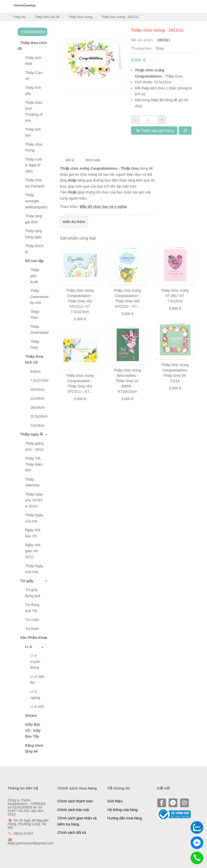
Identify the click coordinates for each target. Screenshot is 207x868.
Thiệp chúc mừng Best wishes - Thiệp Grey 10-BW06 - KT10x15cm (128, 381)
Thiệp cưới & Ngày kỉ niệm (34, 165)
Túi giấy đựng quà (33, 593)
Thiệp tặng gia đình (34, 219)
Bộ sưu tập (34, 261)
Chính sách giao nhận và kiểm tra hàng (77, 821)
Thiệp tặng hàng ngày (34, 234)
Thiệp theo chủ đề (47, 17)
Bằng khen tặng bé (34, 748)
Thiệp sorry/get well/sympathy (36, 201)
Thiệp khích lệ (34, 249)
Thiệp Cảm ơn (34, 76)
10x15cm (38, 389)
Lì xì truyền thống (35, 662)
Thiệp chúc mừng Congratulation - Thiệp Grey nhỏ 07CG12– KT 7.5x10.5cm (80, 301)
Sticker (31, 716)
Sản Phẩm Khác (32, 638)
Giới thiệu (115, 801)
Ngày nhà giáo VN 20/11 (33, 551)
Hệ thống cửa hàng (123, 810)
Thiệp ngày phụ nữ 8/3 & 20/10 (34, 500)
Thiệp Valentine (32, 482)
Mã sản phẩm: (143, 40)
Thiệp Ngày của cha (34, 569)
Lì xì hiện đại (38, 680)
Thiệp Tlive (35, 315)
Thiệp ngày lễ (30, 434)
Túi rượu (32, 620)
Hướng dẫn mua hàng (125, 818)
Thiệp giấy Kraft (35, 276)
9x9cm (36, 371)
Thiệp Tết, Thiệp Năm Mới (34, 464)
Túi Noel (32, 629)
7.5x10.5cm (39, 380)
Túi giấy (26, 581)
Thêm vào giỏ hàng (154, 131)
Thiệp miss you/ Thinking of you (34, 112)
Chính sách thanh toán (75, 801)
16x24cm (38, 407)
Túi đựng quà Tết (32, 608)
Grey (160, 48)
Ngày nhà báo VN (33, 533)
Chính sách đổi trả (72, 833)
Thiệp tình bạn (33, 132)
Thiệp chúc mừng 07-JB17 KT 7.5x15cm (175, 296)
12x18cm (38, 398)
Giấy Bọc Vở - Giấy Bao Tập (33, 730)
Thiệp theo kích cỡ (34, 360)
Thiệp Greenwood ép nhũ (39, 297)
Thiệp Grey (35, 345)
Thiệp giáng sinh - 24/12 (34, 446)
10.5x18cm (39, 416)
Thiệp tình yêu (33, 91)
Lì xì (29, 647)
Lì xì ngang (35, 695)
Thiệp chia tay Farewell (35, 183)
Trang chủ (19, 17)
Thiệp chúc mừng (80, 17)
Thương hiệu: (142, 48)
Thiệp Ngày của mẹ (34, 518)
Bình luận (93, 160)
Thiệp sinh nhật (33, 61)
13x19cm (38, 425)
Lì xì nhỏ (37, 706)
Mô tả (70, 160)
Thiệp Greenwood (39, 330)
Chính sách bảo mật (73, 810)
